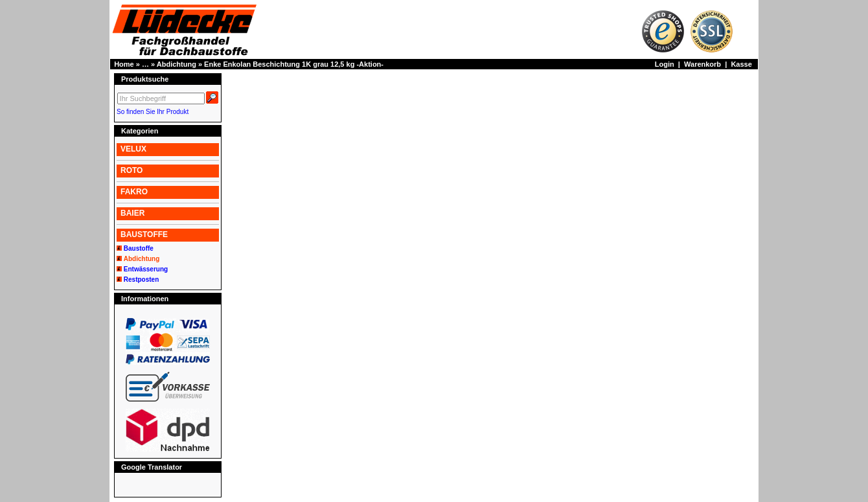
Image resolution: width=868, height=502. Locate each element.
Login (665, 64)
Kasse (741, 64)
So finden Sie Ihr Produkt (153, 112)
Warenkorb (702, 64)
